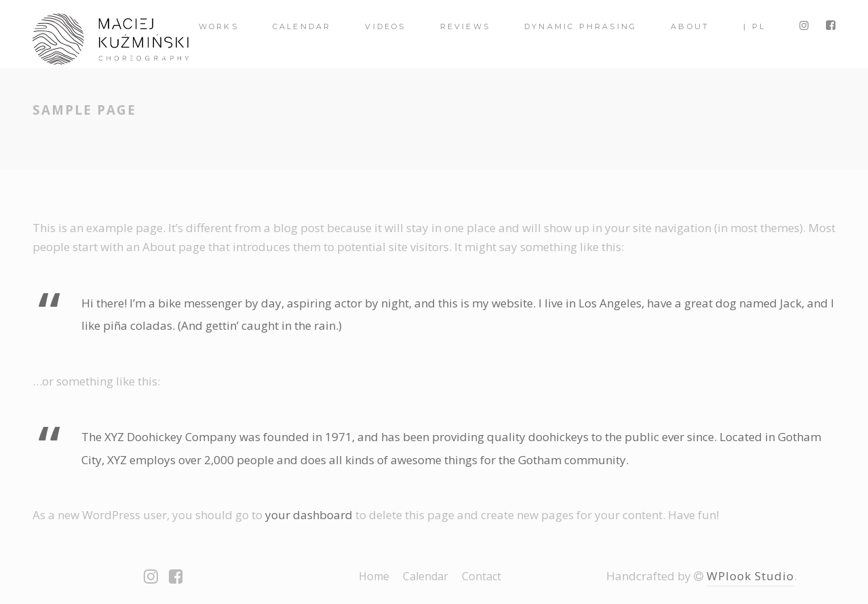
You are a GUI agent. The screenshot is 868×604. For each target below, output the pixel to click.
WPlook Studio (750, 576)
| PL (754, 26)
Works (219, 26)
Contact (481, 576)
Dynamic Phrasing (580, 26)
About (690, 26)
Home (374, 576)
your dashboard (309, 515)
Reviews (465, 26)
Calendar (302, 26)
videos (385, 26)
